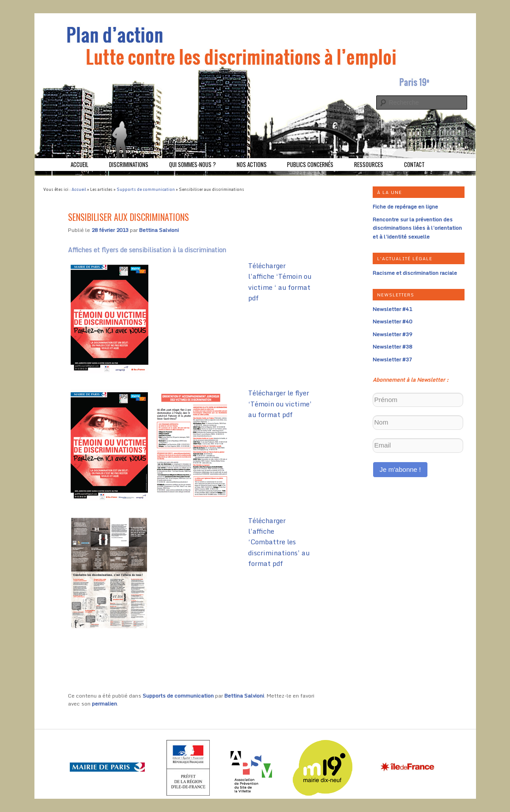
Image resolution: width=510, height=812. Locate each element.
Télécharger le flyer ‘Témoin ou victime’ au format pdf (280, 404)
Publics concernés (310, 164)
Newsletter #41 (392, 309)
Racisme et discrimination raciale (415, 273)
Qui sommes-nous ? (193, 164)
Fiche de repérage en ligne (405, 207)
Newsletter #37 (392, 359)
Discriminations (129, 164)
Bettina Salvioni (159, 230)
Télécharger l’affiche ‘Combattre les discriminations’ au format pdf (279, 542)
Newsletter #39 (392, 334)
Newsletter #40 (392, 321)
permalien (104, 704)
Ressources (369, 164)
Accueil (79, 164)
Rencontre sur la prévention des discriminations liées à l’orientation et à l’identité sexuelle (417, 228)
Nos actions (252, 164)
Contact (414, 164)
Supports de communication (146, 189)
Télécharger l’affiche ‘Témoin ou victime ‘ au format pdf (280, 282)
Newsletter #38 (392, 347)
